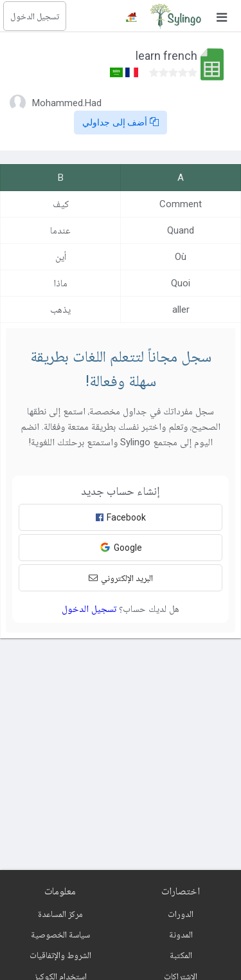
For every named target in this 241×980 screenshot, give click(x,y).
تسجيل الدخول (35, 16)
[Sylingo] (175, 16)
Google (121, 547)
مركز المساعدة (60, 914)
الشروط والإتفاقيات (60, 955)
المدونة (181, 934)
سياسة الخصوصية (60, 934)
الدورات (181, 914)
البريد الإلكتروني (121, 578)
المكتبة (181, 955)
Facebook (121, 517)
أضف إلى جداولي (121, 122)
